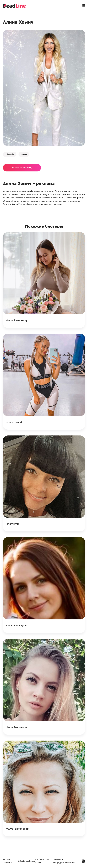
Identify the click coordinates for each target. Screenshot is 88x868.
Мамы (24, 154)
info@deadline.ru (27, 861)
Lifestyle (10, 154)
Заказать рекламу (22, 168)
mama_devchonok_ (18, 829)
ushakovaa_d (14, 422)
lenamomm (13, 524)
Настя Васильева (17, 727)
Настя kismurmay (17, 320)
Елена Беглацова (17, 625)
